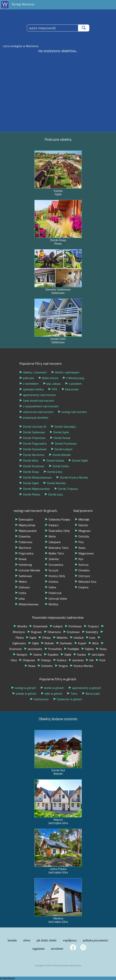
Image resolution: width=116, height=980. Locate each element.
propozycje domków (34, 417)
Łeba (20, 599)
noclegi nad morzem (72, 412)
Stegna (61, 666)
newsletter (57, 949)
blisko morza (48, 378)
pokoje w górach (24, 693)
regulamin (38, 949)
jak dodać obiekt (47, 940)
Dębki (66, 654)
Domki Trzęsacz (66, 489)
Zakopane (53, 542)
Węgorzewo (84, 553)
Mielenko (60, 638)
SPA (53, 389)
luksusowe (70, 389)
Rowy (101, 649)
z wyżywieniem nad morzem (39, 406)
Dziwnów (23, 536)
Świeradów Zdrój (57, 531)
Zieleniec (52, 559)
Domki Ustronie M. (33, 427)
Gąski (31, 638)
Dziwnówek (38, 626)
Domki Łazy (54, 494)
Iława (80, 548)
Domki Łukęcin (62, 449)
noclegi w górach (24, 688)
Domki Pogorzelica (33, 443)
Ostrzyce (82, 576)
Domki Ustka (59, 466)
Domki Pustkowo (64, 443)
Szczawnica (54, 565)
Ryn (79, 559)
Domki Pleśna (30, 494)
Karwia (80, 654)
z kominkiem (29, 384)
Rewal (21, 559)
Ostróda (82, 536)
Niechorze (23, 548)
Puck (100, 660)
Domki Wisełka (54, 483)
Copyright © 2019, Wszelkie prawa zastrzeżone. (58, 965)
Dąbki (33, 643)
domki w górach (52, 688)
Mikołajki (82, 519)
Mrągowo (83, 531)
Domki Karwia (53, 460)
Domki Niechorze (32, 455)
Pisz (79, 542)
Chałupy (44, 660)
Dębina (88, 649)
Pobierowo (24, 542)
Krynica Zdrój (55, 576)
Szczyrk (52, 570)
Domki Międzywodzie (35, 489)
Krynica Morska (81, 666)
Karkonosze (39, 699)
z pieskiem (73, 384)
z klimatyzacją (73, 378)
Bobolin (47, 643)
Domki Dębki (78, 460)
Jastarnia (76, 660)
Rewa (30, 666)
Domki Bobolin (60, 455)
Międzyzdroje (25, 525)
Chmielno (82, 570)
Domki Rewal (60, 438)
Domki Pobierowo (32, 438)
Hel (90, 660)
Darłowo (22, 587)
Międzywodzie (26, 531)
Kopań (80, 643)
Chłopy (45, 638)
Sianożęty (90, 632)
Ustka (21, 593)
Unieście (77, 638)
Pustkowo (73, 626)
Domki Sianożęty (63, 427)
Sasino (36, 654)
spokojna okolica (31, 389)
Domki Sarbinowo (32, 432)
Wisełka (20, 626)
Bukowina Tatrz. (57, 548)
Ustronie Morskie (28, 570)
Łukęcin (56, 626)
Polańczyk (53, 593)
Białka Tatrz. (55, 553)
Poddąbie (72, 649)
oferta (27, 940)
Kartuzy (82, 565)
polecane (27, 378)
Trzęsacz (91, 626)
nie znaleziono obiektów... (58, 51)
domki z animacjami (65, 372)
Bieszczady (91, 693)
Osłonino (45, 666)
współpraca (70, 940)
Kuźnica (60, 660)
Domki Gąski (59, 432)
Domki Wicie (29, 460)
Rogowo (34, 632)
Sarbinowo (24, 576)
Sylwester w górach (68, 699)
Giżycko (81, 525)
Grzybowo (71, 632)
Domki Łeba (53, 472)
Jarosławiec (33, 649)
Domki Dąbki (29, 483)
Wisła (50, 536)
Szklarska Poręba (58, 519)
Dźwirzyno (52, 632)
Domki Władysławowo (36, 477)
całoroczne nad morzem (36, 412)
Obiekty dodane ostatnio (58, 719)
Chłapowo (27, 660)
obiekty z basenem (33, 372)
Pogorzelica (24, 553)
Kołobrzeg (24, 565)
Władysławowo (27, 604)
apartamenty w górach (85, 688)
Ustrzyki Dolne (56, 599)
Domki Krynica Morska (72, 477)
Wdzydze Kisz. (86, 582)
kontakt (12, 940)
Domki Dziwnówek (33, 449)
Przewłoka (53, 649)
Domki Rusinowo (32, 466)
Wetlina (52, 604)
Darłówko (64, 643)
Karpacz (52, 525)
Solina (50, 587)
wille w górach (52, 693)
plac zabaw (52, 384)
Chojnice (82, 587)
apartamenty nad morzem (38, 395)
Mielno (21, 582)
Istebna (52, 582)
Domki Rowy (29, 472)
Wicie (94, 643)
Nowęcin (20, 654)
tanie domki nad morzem (37, 401)
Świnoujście (24, 519)
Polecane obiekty (58, 139)
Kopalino (51, 654)
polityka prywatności (96, 940)
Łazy (91, 638)
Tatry (72, 693)
